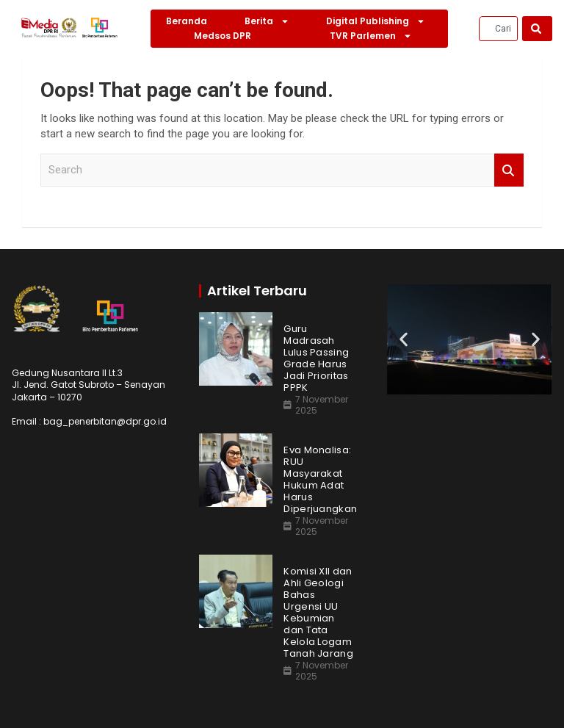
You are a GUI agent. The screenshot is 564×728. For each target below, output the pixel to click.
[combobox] (498, 29)
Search (509, 170)
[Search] (537, 29)
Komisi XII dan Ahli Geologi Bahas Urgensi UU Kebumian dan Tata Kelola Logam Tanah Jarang (318, 613)
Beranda (187, 21)
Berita (267, 21)
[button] (404, 339)
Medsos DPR (223, 36)
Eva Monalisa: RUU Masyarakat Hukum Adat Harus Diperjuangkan (320, 480)
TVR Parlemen (371, 36)
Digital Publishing (376, 21)
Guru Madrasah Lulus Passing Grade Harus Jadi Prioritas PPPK (316, 358)
